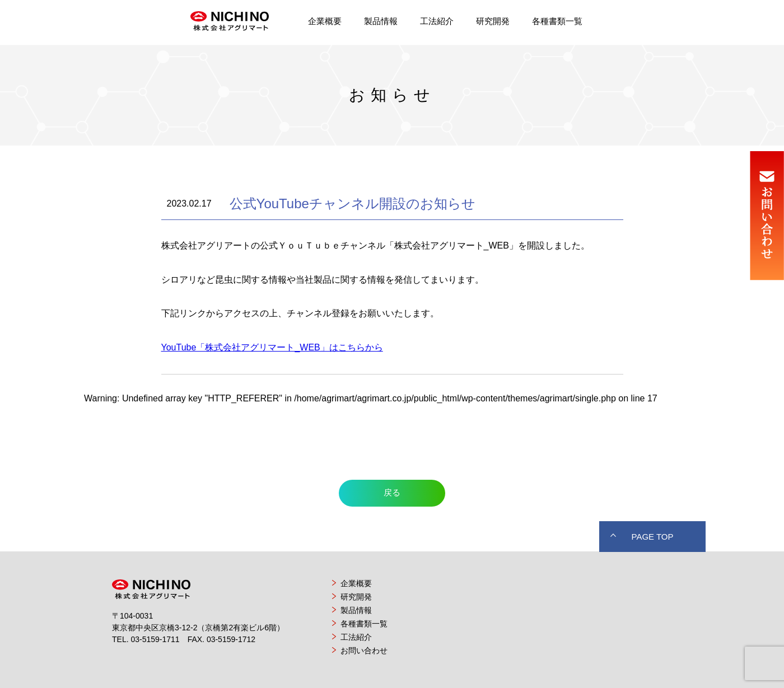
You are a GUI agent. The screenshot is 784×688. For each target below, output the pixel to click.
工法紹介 (437, 21)
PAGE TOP (652, 537)
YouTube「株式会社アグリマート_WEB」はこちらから (272, 347)
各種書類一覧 (557, 21)
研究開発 (493, 21)
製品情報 (381, 21)
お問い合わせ (364, 650)
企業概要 (325, 21)
